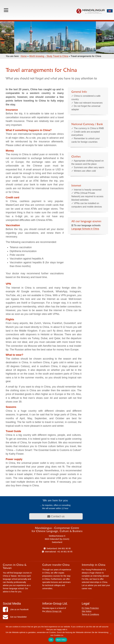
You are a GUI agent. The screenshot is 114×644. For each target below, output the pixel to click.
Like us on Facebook (16, 609)
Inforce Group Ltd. (53, 611)
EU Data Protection (90, 608)
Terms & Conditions (90, 614)
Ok (51, 640)
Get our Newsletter (15, 617)
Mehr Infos (61, 640)
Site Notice (87, 611)
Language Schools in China (85, 229)
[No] (110, 634)
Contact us (56, 516)
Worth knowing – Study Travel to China (49, 56)
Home (24, 56)
